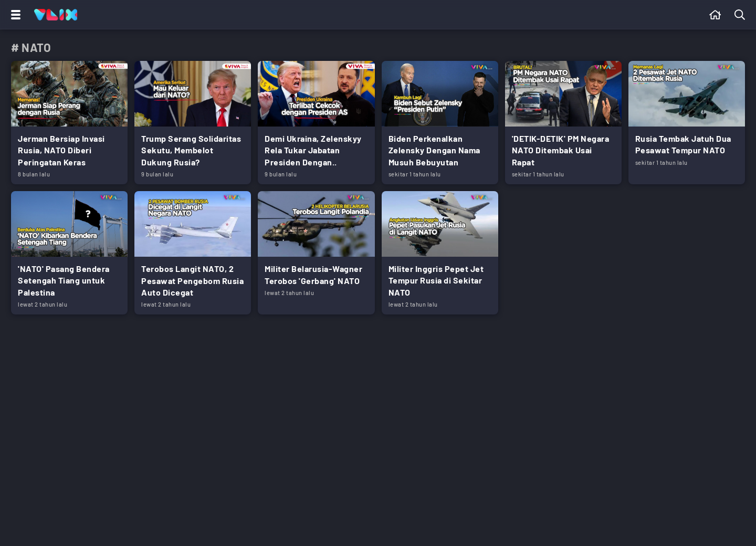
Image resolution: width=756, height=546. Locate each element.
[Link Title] (69, 123)
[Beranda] (715, 15)
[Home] (56, 15)
